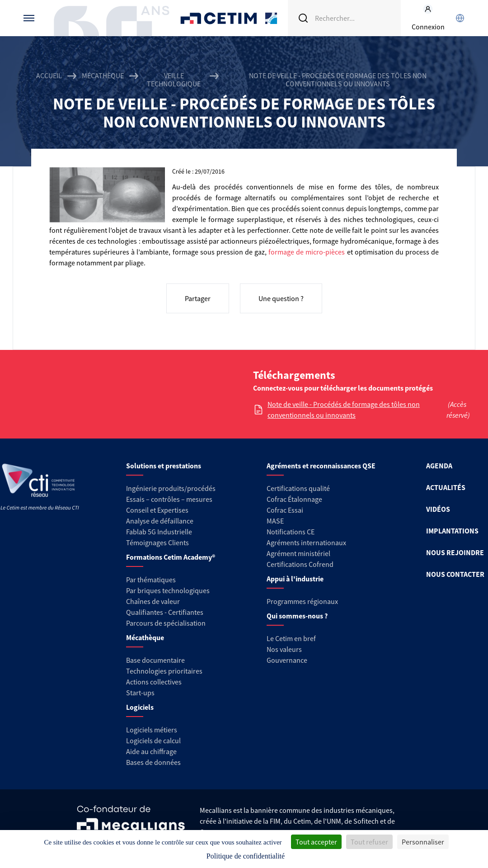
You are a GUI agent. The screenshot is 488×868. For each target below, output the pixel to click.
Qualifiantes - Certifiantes (165, 612)
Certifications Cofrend (300, 564)
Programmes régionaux (302, 601)
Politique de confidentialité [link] (246, 856)
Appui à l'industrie (295, 579)
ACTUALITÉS (446, 487)
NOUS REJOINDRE (455, 552)
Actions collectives (154, 682)
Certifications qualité (298, 488)
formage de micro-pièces (307, 252)
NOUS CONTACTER (455, 574)
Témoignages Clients (157, 542)
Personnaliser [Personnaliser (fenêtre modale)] (423, 842)
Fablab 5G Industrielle (159, 532)
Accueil (49, 76)
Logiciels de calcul (153, 741)
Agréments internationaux (306, 542)
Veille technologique (174, 80)
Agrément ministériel (298, 553)
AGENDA (439, 466)
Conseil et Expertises (157, 510)
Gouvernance (287, 660)
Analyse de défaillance (160, 521)
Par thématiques (151, 580)
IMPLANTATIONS (452, 531)
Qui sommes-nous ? (297, 616)
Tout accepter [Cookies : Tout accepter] (316, 842)
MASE (275, 521)
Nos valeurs (284, 649)
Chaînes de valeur (153, 601)
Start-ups (140, 693)
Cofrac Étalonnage (294, 499)
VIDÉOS (438, 509)
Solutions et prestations (164, 466)
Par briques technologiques (168, 590)
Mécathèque (103, 76)
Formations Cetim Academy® (171, 557)
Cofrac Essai (285, 510)
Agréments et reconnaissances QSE (321, 466)
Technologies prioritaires (164, 671)
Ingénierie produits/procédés (171, 488)
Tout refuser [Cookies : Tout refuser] (369, 842)
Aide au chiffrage (151, 751)
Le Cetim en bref (291, 638)
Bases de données (153, 762)
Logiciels (140, 707)
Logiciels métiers (152, 730)
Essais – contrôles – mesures (169, 499)
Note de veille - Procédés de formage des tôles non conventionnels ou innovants (344, 410)
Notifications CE (291, 532)
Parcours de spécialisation (166, 623)
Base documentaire (155, 660)
